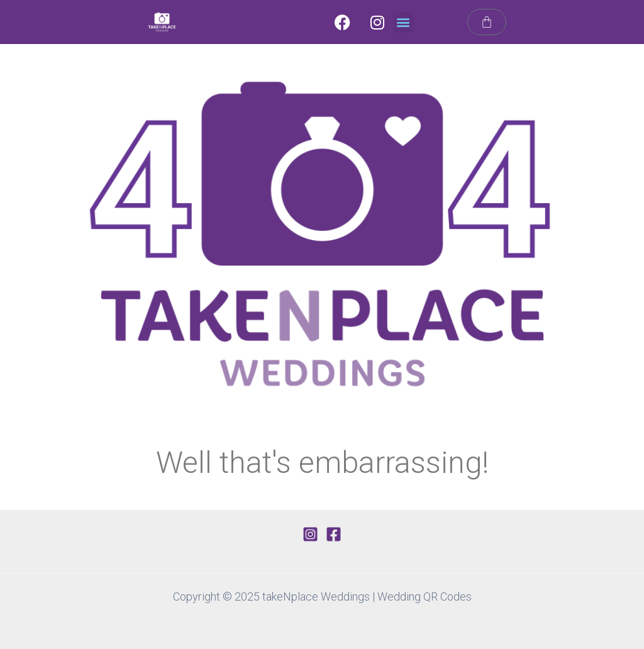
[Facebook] (334, 534)
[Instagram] (310, 534)
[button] (403, 22)
